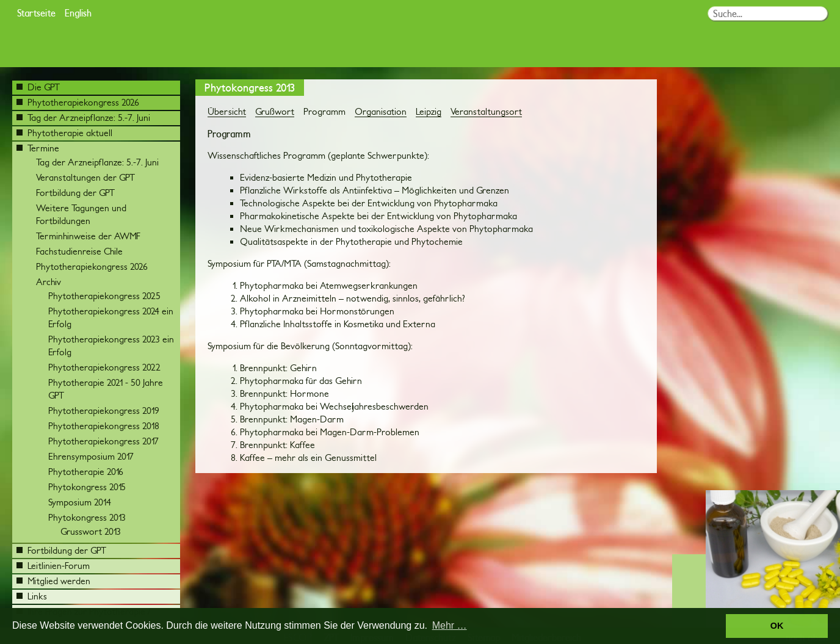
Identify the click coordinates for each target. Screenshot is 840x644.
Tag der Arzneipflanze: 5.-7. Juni (83, 118)
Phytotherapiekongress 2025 (104, 296)
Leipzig (429, 111)
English (78, 13)
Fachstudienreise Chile (79, 251)
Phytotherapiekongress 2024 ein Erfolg (111, 317)
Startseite (36, 13)
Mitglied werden (53, 581)
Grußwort (275, 111)
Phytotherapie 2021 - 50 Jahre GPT (106, 389)
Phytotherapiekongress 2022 (104, 367)
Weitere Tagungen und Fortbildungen (81, 214)
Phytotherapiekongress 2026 (78, 102)
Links (32, 596)
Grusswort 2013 (91, 531)
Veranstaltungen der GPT (85, 177)
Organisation (381, 111)
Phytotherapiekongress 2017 (103, 441)
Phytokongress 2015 (87, 487)
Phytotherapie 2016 (86, 472)
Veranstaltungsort (486, 111)
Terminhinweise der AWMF (88, 236)
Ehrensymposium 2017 (91, 456)
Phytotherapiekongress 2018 (104, 426)
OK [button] (777, 626)
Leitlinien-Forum (53, 566)
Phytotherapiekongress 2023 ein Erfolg (111, 346)
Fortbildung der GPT (75, 193)
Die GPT (38, 87)
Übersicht (227, 111)
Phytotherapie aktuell (64, 133)
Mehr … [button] (450, 625)
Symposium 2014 (80, 502)
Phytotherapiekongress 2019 (104, 411)
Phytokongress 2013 (87, 517)
